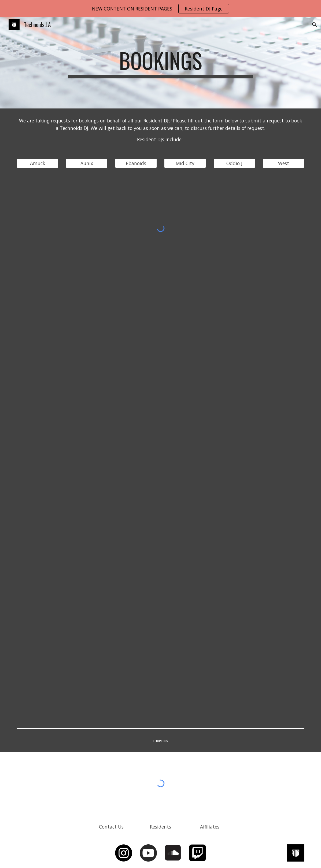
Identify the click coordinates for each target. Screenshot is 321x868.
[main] (160, 63)
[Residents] (161, 827)
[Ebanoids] (136, 163)
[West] (283, 163)
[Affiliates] (210, 827)
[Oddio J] (234, 163)
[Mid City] (185, 163)
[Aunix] (87, 163)
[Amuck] (38, 163)
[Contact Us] (111, 827)
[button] (315, 25)
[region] (160, 9)
